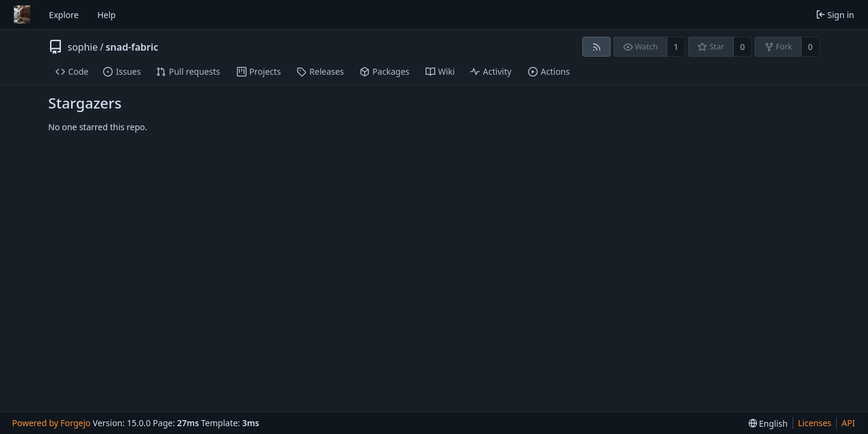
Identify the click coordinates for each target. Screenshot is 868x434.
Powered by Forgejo (51, 423)
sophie (83, 47)
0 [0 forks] (810, 47)
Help (106, 15)
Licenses (815, 423)
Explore (64, 15)
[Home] (22, 14)
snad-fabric (132, 47)
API (848, 423)
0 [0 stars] (743, 47)
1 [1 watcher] (676, 47)
